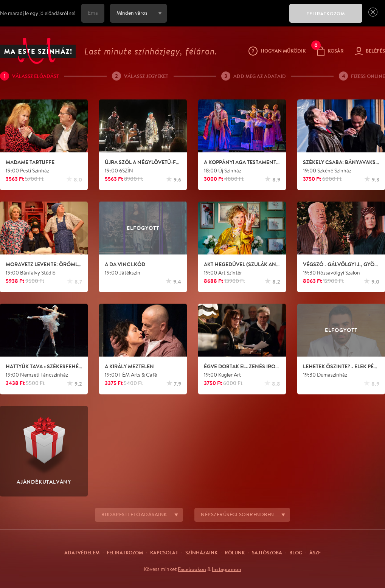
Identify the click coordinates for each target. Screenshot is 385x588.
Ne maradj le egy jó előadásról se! (38, 13)
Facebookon (192, 569)
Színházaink (201, 552)
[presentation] (226, 19)
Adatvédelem (82, 552)
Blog (296, 552)
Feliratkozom (125, 552)
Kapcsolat (164, 552)
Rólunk (235, 552)
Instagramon (227, 569)
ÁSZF (315, 552)
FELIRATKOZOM (326, 13)
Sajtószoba (267, 552)
